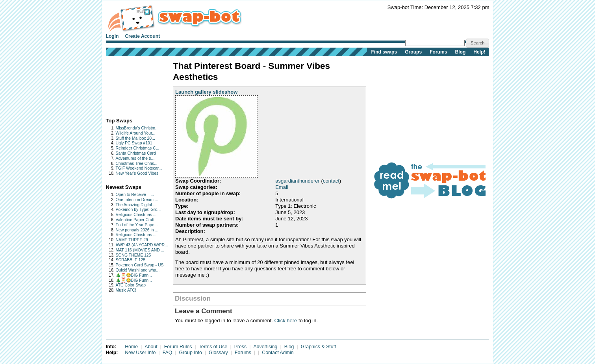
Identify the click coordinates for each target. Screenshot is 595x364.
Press (241, 347)
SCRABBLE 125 (131, 260)
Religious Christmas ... (136, 215)
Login (112, 36)
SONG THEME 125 (133, 255)
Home (131, 347)
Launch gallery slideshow (206, 92)
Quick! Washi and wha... (138, 270)
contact (331, 181)
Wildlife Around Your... (136, 133)
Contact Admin (278, 353)
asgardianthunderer (297, 181)
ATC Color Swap (131, 285)
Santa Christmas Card (136, 153)
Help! (479, 52)
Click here (286, 321)
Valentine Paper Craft (135, 220)
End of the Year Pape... (137, 225)
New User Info (140, 353)
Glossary (218, 353)
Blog (460, 52)
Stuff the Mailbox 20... (135, 138)
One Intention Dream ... (137, 200)
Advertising (265, 347)
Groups (413, 52)
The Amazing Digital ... (136, 205)
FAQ (168, 353)
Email (282, 187)
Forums (438, 52)
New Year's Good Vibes (137, 173)
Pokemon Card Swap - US (140, 265)
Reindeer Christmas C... (138, 148)
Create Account (142, 36)
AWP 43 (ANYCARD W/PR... (142, 245)
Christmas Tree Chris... (137, 164)
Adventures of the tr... (135, 158)
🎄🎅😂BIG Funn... (134, 275)
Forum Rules (178, 347)
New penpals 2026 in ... (137, 230)
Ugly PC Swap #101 (134, 143)
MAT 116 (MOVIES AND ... (140, 250)
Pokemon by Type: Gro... (138, 210)
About (151, 347)
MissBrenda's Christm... (137, 128)
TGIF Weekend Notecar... (139, 168)
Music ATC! (126, 290)
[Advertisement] (131, 85)
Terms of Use (213, 347)
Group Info (191, 353)
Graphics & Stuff (319, 347)
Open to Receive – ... (135, 195)
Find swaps (384, 52)
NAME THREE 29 (132, 240)
